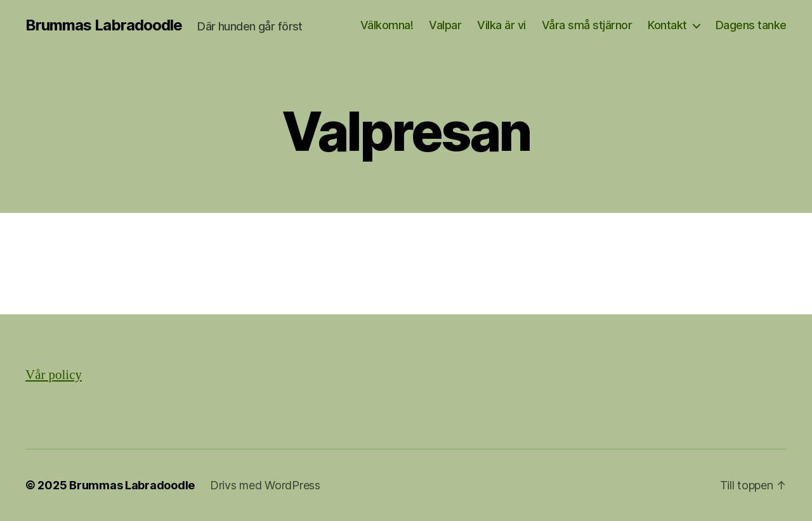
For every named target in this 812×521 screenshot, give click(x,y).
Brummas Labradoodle (104, 25)
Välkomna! (387, 25)
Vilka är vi (501, 25)
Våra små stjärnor (587, 25)
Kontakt (667, 25)
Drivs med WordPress (265, 485)
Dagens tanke (751, 25)
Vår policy (54, 375)
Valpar (445, 25)
